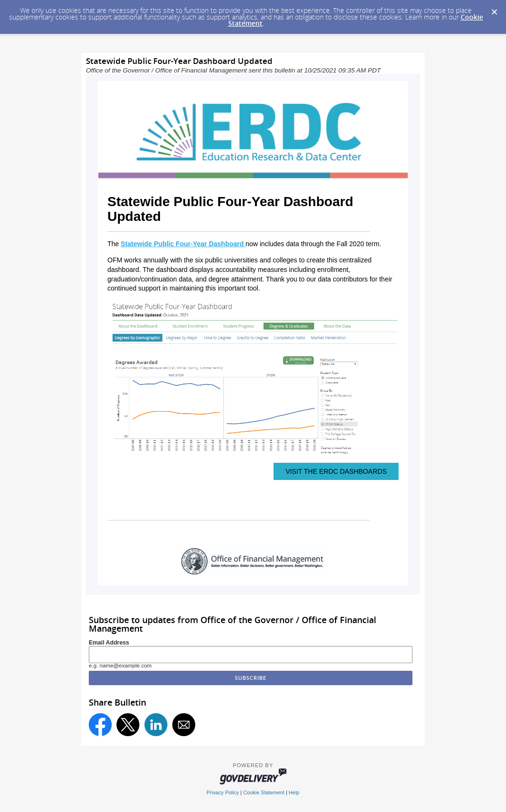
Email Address (109, 643)
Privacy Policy (223, 792)
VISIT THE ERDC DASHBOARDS (336, 471)
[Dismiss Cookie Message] (494, 9)
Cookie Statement (264, 792)
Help (294, 792)
